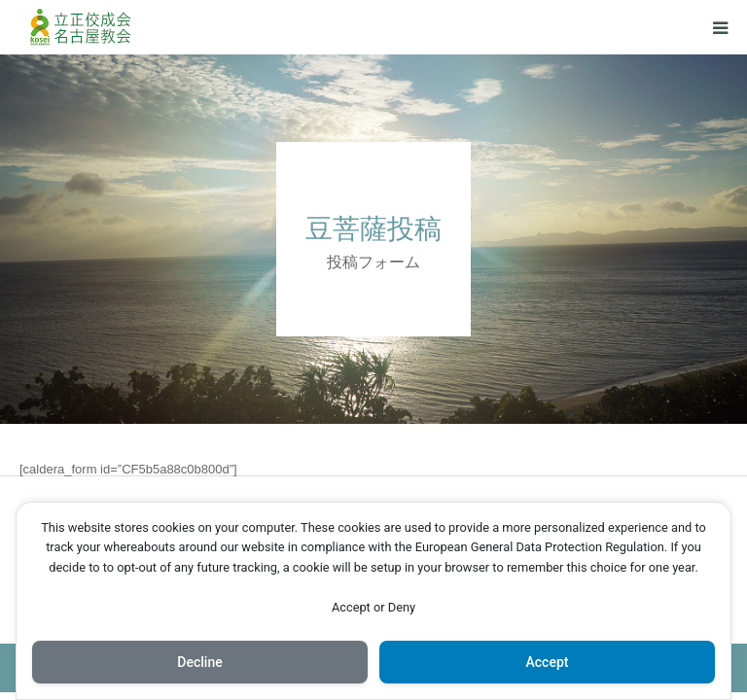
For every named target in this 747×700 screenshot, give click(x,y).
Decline (199, 662)
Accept (548, 662)
